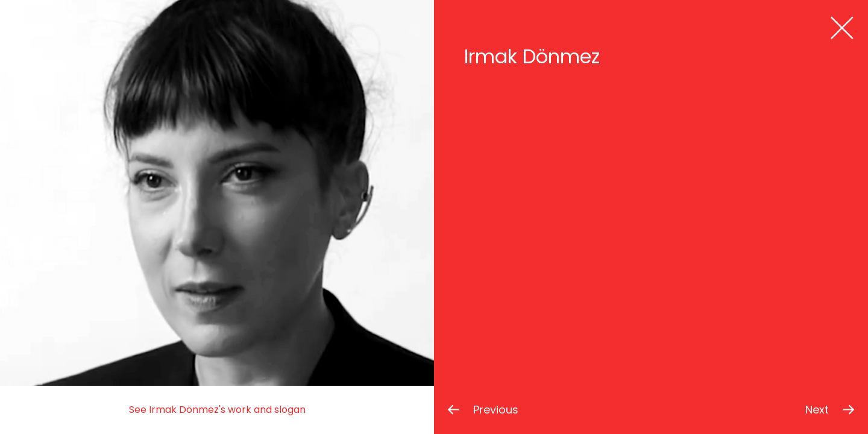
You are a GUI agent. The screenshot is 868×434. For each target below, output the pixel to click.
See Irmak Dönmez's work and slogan (217, 410)
